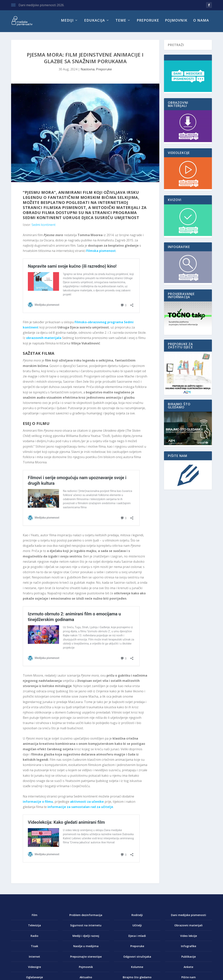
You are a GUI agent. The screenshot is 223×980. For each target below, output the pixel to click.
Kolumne (137, 969)
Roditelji (137, 917)
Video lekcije (189, 938)
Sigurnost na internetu (86, 928)
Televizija (34, 928)
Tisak (34, 948)
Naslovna (88, 71)
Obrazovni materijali (188, 928)
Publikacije (189, 959)
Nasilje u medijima (86, 948)
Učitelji (137, 928)
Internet (34, 959)
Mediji (67, 23)
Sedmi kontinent (44, 227)
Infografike (189, 948)
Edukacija (95, 23)
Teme (121, 23)
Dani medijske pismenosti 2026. (41, 5)
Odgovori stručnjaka (137, 959)
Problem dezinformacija (86, 917)
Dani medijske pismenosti (189, 917)
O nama (201, 23)
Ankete (188, 969)
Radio (34, 938)
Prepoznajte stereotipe (86, 959)
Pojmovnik (176, 23)
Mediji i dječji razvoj (86, 938)
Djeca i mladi (137, 938)
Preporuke (148, 23)
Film (35, 917)
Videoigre (34, 969)
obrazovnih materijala (44, 340)
